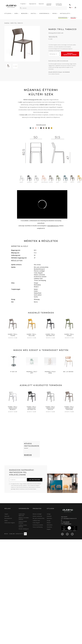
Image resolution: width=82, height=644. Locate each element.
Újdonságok (63, 17)
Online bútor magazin (10, 523)
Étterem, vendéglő (37, 514)
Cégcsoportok (33, 4)
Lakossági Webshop (49, 4)
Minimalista (50, 525)
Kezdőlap (7, 23)
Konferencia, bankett (38, 525)
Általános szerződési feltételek (24, 518)
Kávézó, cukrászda (37, 516)
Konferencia (45, 13)
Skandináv (49, 527)
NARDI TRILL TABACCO (17, 23)
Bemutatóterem (8, 518)
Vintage (49, 514)
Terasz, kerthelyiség (38, 527)
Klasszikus (49, 518)
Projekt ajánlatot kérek (70, 54)
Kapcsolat (41, 4)
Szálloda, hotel (36, 521)
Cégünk (6, 514)
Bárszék (25, 13)
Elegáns (49, 529)
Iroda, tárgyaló (36, 523)
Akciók (74, 17)
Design (49, 521)
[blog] (72, 534)
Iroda (55, 13)
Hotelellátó (65, 13)
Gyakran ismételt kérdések (23, 522)
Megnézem (28, 455)
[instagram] (67, 534)
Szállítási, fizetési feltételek (23, 526)
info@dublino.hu (68, 524)
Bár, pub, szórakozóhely (39, 518)
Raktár (6, 521)
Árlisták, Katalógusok (24, 529)
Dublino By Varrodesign (59, 4)
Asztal (34, 13)
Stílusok (8, 13)
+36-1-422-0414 (66, 522)
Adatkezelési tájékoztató (22, 515)
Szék (17, 13)
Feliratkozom (35, 480)
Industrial (49, 516)
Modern (49, 523)
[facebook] (63, 534)
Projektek (23, 4)
